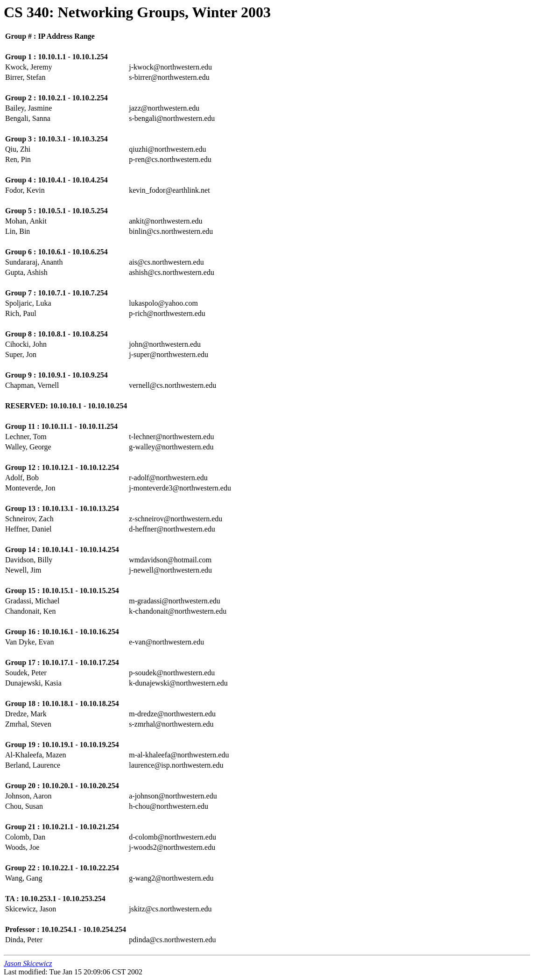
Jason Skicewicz (28, 963)
